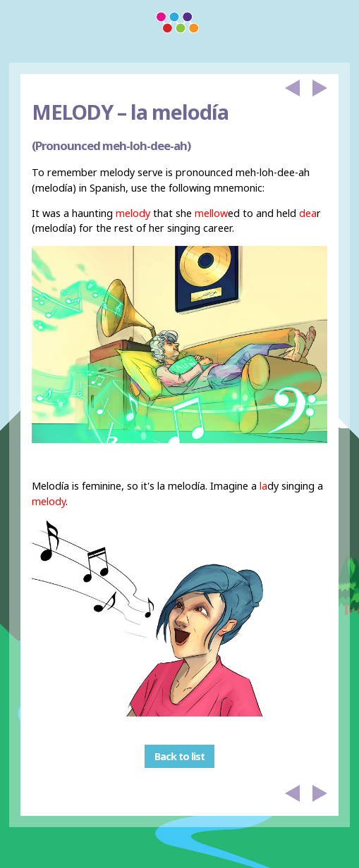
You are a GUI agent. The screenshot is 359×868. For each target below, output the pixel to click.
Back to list (179, 756)
